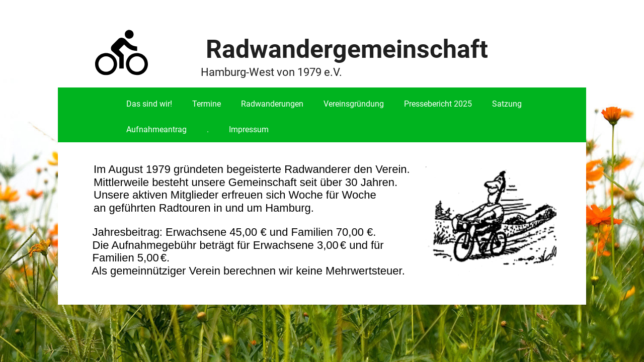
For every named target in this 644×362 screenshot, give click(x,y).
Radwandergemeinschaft (347, 49)
